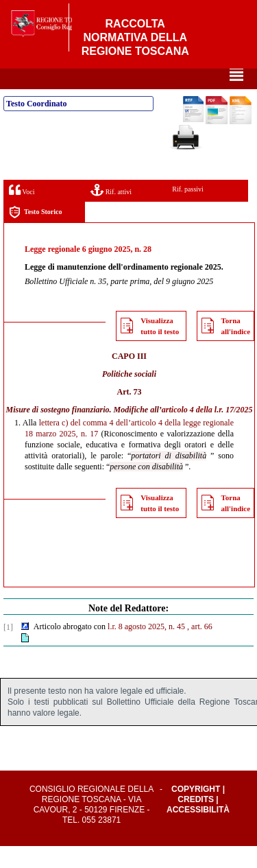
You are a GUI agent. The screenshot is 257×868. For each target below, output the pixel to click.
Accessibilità (198, 832)
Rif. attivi (111, 212)
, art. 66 (200, 648)
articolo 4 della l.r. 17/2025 (207, 432)
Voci (22, 212)
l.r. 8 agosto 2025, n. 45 (146, 648)
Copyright (196, 811)
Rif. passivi (188, 211)
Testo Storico (35, 234)
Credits (196, 821)
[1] (8, 649)
